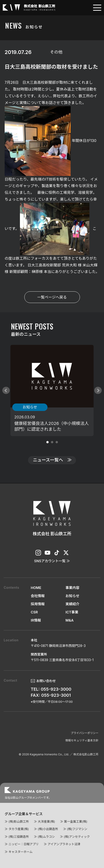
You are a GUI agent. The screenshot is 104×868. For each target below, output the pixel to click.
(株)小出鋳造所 (48, 829)
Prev (6, 390)
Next (98, 390)
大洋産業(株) (46, 821)
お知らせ (72, 596)
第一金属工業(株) (76, 821)
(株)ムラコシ (46, 837)
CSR (34, 612)
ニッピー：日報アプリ (24, 844)
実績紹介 (72, 604)
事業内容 (72, 588)
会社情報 (38, 596)
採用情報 (38, 604)
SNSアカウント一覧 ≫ (52, 561)
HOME (36, 588)
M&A (70, 620)
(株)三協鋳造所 (19, 837)
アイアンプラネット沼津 (64, 844)
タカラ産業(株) (19, 829)
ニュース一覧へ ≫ (52, 460)
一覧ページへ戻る (52, 297)
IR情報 (36, 620)
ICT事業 (72, 612)
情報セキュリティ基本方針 (82, 740)
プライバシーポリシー (85, 733)
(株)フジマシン (77, 829)
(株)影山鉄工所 (19, 821)
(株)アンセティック (77, 837)
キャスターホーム (21, 852)
